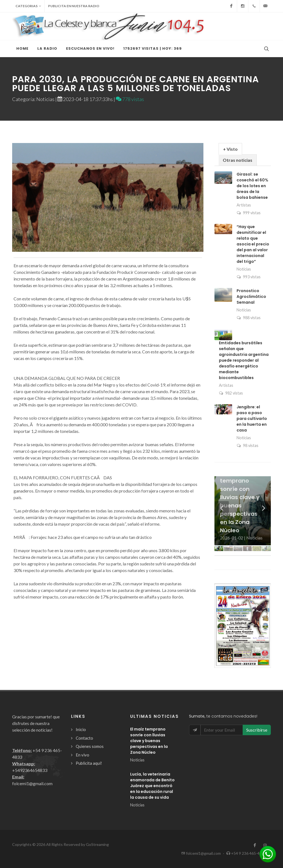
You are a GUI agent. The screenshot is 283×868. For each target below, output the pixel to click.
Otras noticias (238, 160)
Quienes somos (90, 746)
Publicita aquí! (89, 763)
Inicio (81, 729)
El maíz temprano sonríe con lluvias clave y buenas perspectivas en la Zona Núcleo (149, 741)
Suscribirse (257, 730)
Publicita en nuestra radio (74, 6)
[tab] (230, 149)
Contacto (84, 738)
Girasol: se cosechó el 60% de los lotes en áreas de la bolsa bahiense (252, 186)
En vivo (82, 755)
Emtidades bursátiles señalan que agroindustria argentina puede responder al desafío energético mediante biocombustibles (244, 360)
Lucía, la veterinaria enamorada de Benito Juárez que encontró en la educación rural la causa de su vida (152, 786)
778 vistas (130, 99)
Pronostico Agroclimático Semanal (251, 297)
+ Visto (230, 149)
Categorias (28, 6)
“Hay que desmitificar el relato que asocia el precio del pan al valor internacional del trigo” (253, 244)
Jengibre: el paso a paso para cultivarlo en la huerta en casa (252, 419)
